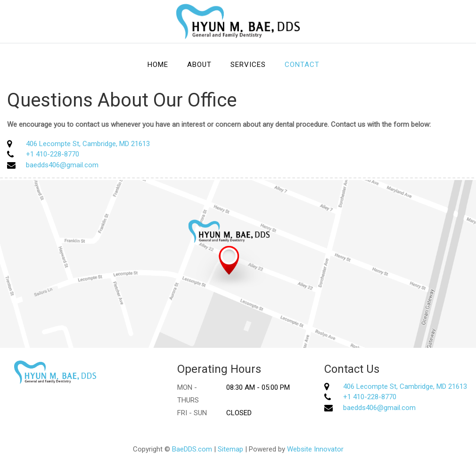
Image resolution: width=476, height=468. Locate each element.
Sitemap (230, 449)
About (199, 65)
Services (248, 65)
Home (158, 65)
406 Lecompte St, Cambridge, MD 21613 (88, 144)
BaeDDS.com (192, 449)
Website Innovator (315, 449)
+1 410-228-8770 (53, 154)
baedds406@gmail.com (62, 165)
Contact (302, 65)
